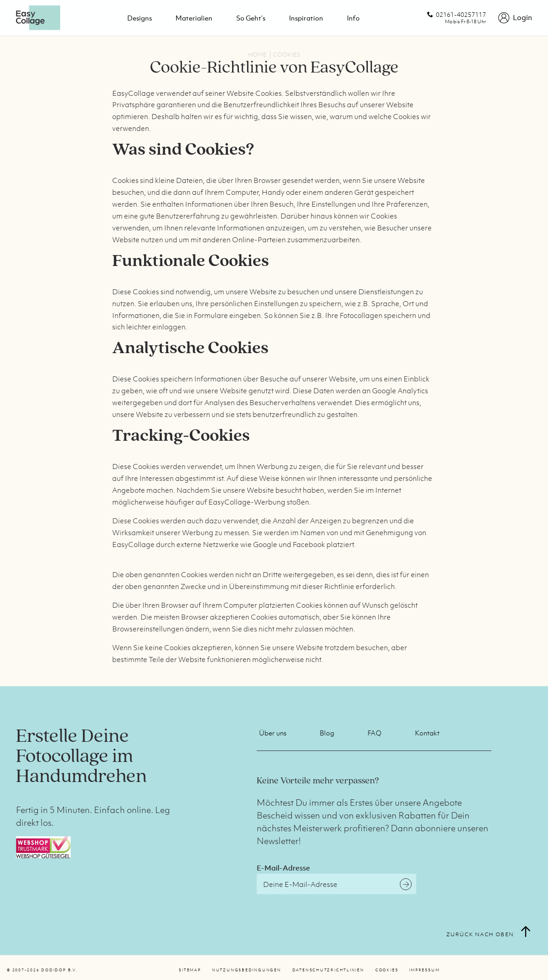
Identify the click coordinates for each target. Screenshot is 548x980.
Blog (327, 733)
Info (353, 18)
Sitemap (190, 970)
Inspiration (306, 18)
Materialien (194, 18)
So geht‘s (251, 18)
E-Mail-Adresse (283, 868)
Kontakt (427, 733)
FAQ (375, 733)
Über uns (273, 733)
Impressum (424, 970)
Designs (140, 18)
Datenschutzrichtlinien (328, 970)
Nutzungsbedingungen (247, 970)
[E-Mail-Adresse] (336, 884)
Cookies (387, 970)
